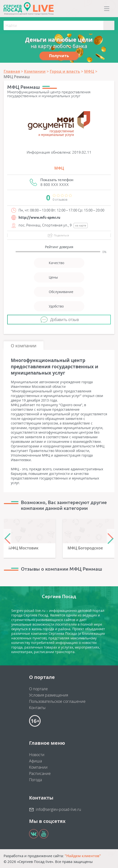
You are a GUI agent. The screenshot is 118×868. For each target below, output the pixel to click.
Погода (35, 780)
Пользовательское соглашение (57, 701)
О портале (38, 689)
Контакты (37, 708)
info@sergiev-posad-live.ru (58, 809)
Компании (38, 767)
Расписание (40, 773)
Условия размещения (49, 695)
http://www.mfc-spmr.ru (39, 217)
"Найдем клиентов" (83, 856)
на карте (81, 225)
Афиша (35, 761)
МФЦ (59, 168)
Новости (37, 755)
